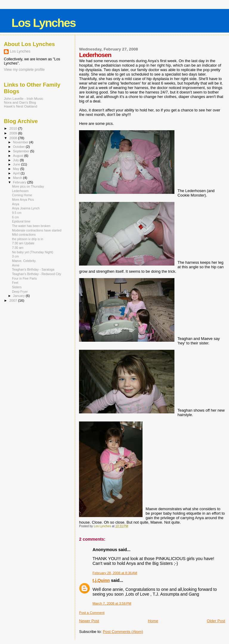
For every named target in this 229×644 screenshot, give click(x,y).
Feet (15, 283)
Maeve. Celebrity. (24, 261)
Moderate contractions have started (37, 230)
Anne (16, 265)
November (21, 142)
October (20, 147)
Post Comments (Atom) (123, 632)
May (17, 169)
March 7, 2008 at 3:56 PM (112, 603)
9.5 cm (17, 213)
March (18, 178)
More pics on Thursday (28, 186)
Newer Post (89, 621)
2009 (14, 133)
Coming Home (22, 195)
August (19, 156)
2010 (14, 128)
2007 (14, 300)
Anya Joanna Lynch (26, 208)
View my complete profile (24, 70)
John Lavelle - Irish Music (24, 98)
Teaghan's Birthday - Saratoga (33, 269)
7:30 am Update (23, 243)
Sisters (17, 287)
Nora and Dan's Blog (20, 102)
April (17, 173)
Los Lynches (43, 23)
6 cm (15, 217)
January (20, 296)
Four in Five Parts (24, 278)
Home (153, 621)
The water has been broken (31, 226)
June (17, 164)
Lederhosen (20, 191)
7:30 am (18, 248)
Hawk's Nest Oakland (21, 106)
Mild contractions (24, 234)
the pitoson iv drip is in (28, 239)
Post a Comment (92, 613)
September (22, 151)
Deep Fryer (20, 292)
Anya (16, 204)
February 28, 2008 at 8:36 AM (115, 573)
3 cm (15, 256)
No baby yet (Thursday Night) (33, 252)
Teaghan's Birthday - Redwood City (37, 274)
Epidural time (21, 221)
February (20, 182)
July (17, 160)
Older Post (216, 621)
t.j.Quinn (101, 580)
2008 (14, 138)
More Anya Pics (23, 200)
